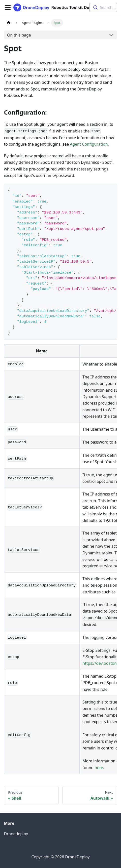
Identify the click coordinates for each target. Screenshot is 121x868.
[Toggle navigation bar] (8, 7)
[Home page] (9, 23)
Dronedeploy (16, 834)
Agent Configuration (89, 144)
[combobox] (103, 7)
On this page (19, 35)
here (99, 768)
